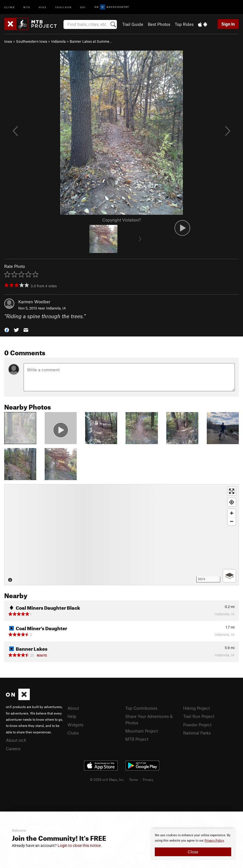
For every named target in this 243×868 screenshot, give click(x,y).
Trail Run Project (199, 716)
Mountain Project (142, 731)
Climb (10, 7)
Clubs (73, 733)
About (73, 708)
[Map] (122, 535)
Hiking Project (197, 708)
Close (193, 852)
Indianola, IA (56, 308)
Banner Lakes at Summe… (91, 41)
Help (72, 716)
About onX (16, 740)
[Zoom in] (232, 513)
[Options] (229, 576)
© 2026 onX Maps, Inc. (107, 779)
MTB (27, 7)
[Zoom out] (232, 521)
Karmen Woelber (34, 302)
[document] (193, 844)
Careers (13, 749)
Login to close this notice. (80, 846)
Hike (43, 7)
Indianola (58, 41)
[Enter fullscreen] (232, 491)
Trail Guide (133, 24)
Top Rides (184, 24)
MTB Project (137, 739)
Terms (133, 779)
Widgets (75, 725)
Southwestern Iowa (32, 41)
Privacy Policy (214, 841)
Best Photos (159, 24)
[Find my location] (232, 502)
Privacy (148, 779)
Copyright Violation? (122, 220)
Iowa (8, 41)
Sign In (228, 24)
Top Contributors (141, 708)
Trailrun (63, 7)
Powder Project (197, 725)
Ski (83, 7)
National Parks (197, 733)
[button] (7, 329)
